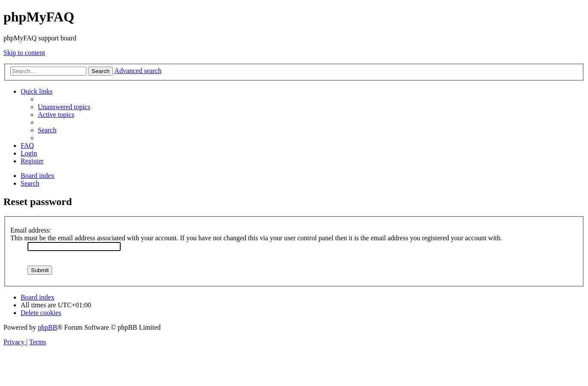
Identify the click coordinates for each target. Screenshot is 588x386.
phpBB (47, 327)
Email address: (31, 230)
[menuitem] (64, 107)
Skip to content (24, 53)
